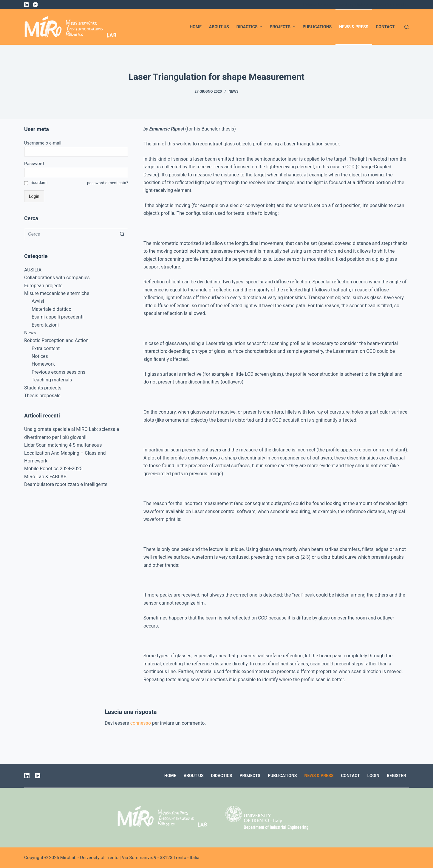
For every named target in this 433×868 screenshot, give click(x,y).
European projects (43, 286)
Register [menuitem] (396, 776)
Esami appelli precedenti (58, 317)
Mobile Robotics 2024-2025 (53, 469)
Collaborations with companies (57, 278)
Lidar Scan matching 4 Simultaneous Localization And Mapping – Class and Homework (65, 453)
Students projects (43, 388)
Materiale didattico (51, 309)
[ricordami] (26, 183)
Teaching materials (52, 380)
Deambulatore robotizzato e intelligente (66, 484)
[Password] (76, 173)
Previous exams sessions (58, 372)
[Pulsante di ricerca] (122, 234)
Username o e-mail (43, 143)
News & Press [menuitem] (354, 27)
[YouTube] (35, 5)
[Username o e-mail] (76, 152)
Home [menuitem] (196, 27)
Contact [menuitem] (385, 27)
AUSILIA (33, 270)
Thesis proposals (42, 396)
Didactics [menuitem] (250, 27)
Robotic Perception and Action (56, 340)
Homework (43, 364)
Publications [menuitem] (317, 27)
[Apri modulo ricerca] (407, 27)
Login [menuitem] (373, 776)
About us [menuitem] (219, 27)
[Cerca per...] (76, 234)
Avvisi (38, 301)
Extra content (46, 348)
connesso (141, 723)
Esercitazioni (45, 325)
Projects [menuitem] (283, 27)
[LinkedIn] (26, 5)
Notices (40, 356)
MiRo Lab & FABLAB (45, 477)
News (234, 91)
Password (34, 164)
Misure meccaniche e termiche (57, 293)
